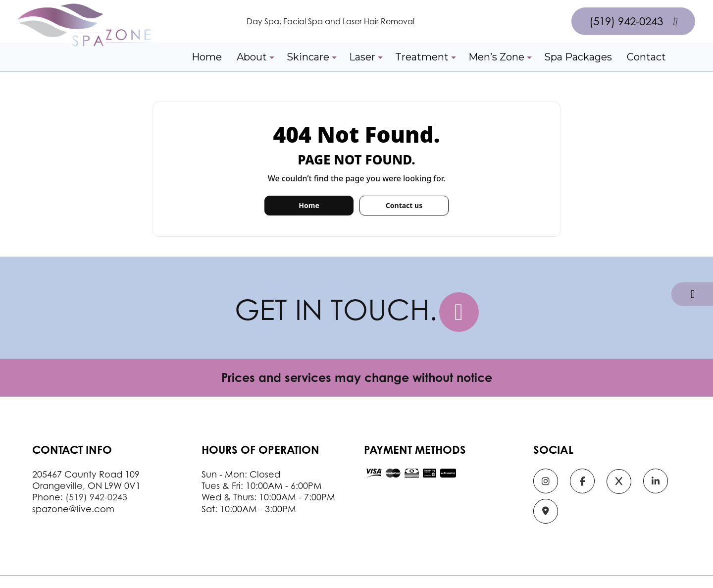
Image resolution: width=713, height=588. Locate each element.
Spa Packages (578, 57)
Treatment (422, 57)
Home (207, 57)
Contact (646, 57)
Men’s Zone (496, 57)
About (252, 57)
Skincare (308, 57)
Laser (362, 57)
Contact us (404, 205)
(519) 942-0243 (634, 21)
